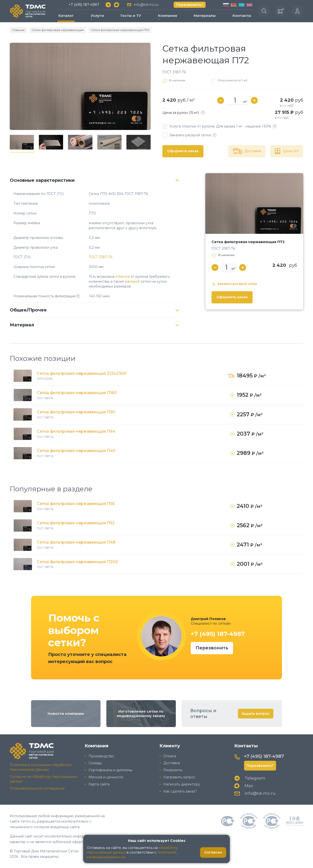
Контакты (242, 16)
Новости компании (66, 714)
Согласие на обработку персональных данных (44, 779)
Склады (95, 763)
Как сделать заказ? (180, 791)
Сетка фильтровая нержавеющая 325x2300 (82, 373)
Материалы (205, 16)
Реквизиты (173, 770)
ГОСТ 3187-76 (101, 257)
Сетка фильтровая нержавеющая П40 (76, 451)
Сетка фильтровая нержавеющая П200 (77, 562)
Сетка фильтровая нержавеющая (58, 30)
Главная (18, 30)
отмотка (123, 277)
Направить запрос (179, 777)
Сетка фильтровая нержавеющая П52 (76, 523)
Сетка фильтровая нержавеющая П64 (76, 431)
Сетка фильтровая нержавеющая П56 (76, 504)
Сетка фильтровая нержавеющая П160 (77, 393)
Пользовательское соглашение (37, 788)
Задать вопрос (256, 714)
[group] (80, 86)
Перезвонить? (190, 5)
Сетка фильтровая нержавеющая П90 (76, 412)
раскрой (132, 281)
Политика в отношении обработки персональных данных (41, 767)
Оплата (170, 756)
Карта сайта (99, 784)
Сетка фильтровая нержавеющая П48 (76, 542)
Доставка (172, 763)
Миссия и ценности (106, 777)
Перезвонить (212, 648)
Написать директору (182, 784)
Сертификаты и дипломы (110, 770)
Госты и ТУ (131, 16)
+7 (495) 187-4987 (84, 5)
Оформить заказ (183, 151)
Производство (101, 756)
